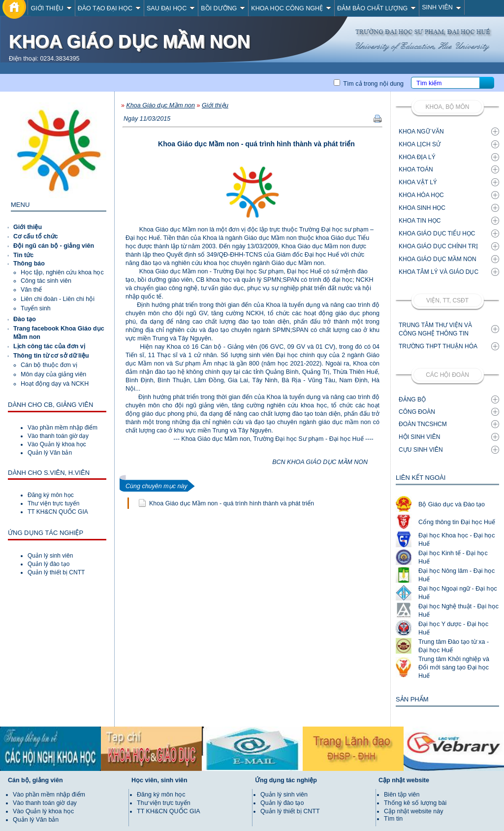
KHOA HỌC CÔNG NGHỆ (291, 8)
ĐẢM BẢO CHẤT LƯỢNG (377, 8)
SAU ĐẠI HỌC (171, 8)
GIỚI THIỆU (51, 8)
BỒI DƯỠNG (223, 8)
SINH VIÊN (441, 7)
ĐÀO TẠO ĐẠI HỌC (109, 8)
